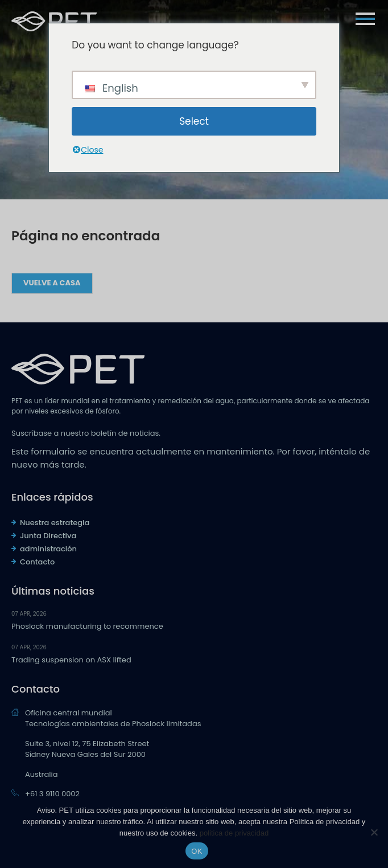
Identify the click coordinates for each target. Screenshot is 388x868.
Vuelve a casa (52, 283)
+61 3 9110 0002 (52, 794)
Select (194, 121)
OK (197, 851)
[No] (374, 832)
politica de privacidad (234, 833)
